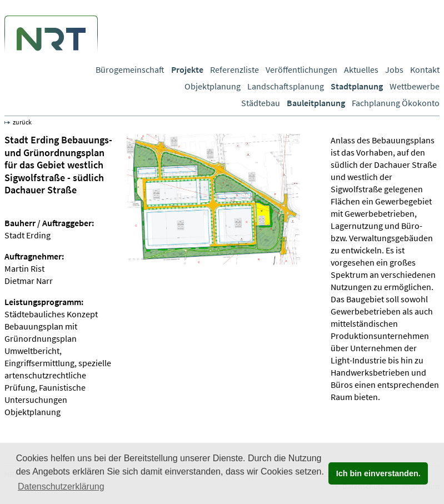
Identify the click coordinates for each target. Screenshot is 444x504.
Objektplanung (213, 86)
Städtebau (261, 103)
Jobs (394, 69)
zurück (22, 122)
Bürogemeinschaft (130, 69)
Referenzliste (235, 69)
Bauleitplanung (316, 103)
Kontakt (425, 69)
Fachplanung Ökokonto (396, 103)
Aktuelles (361, 69)
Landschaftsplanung (286, 86)
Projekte (187, 69)
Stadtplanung (357, 86)
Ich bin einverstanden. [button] (378, 473)
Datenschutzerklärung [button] (61, 486)
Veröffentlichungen (301, 69)
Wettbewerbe (415, 86)
